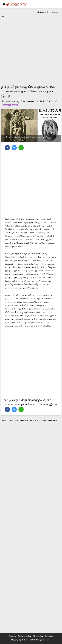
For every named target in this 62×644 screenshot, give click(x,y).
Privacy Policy (38, 636)
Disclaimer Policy (24, 636)
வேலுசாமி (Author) (10, 101)
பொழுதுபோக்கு (10, 105)
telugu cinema (52, 420)
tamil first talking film (22, 420)
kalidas (10, 420)
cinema (33, 420)
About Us (12, 636)
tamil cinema (41, 420)
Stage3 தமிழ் (16, 640)
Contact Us (49, 636)
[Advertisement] (31, 49)
